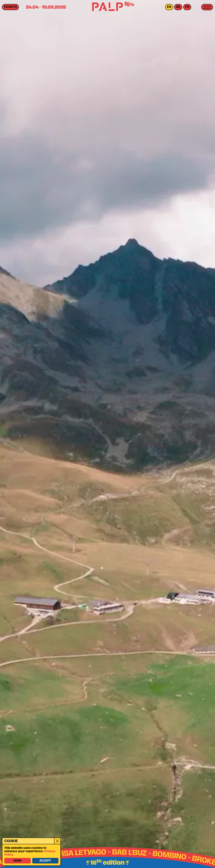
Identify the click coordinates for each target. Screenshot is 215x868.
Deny (18, 861)
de (178, 7)
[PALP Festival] (107, 7)
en (169, 7)
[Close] (57, 841)
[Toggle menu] (207, 7)
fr (187, 7)
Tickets (10, 7)
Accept (45, 861)
